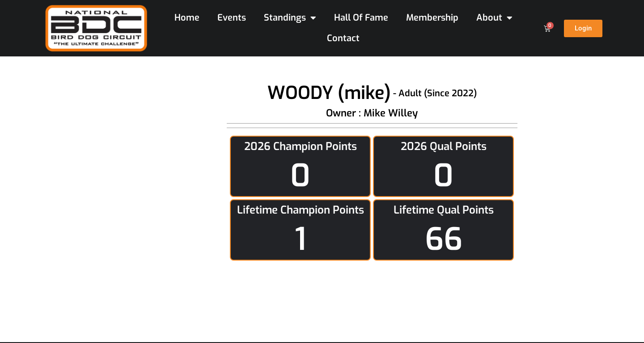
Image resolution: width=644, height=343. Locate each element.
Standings (290, 18)
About (494, 18)
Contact (343, 38)
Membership (432, 18)
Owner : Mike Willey (372, 113)
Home (187, 18)
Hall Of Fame (361, 18)
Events (232, 18)
